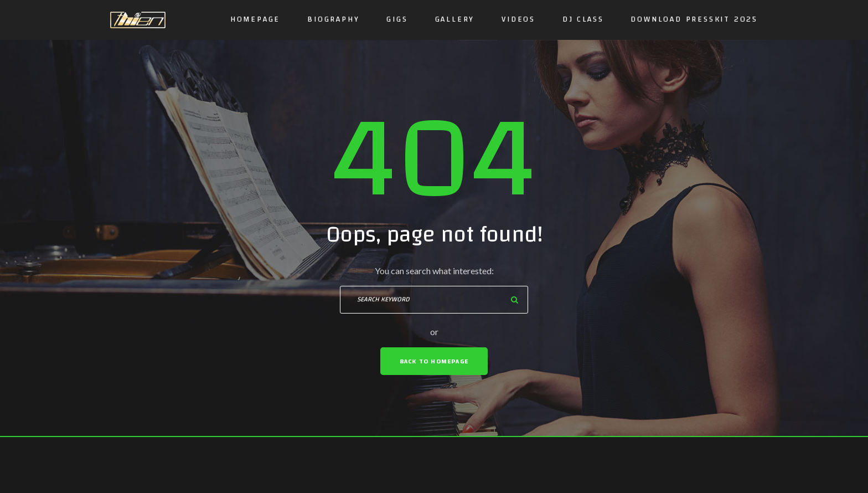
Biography (333, 19)
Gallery (455, 19)
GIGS (397, 19)
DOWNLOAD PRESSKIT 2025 (694, 19)
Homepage (255, 19)
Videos (518, 19)
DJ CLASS (583, 19)
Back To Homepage (434, 361)
